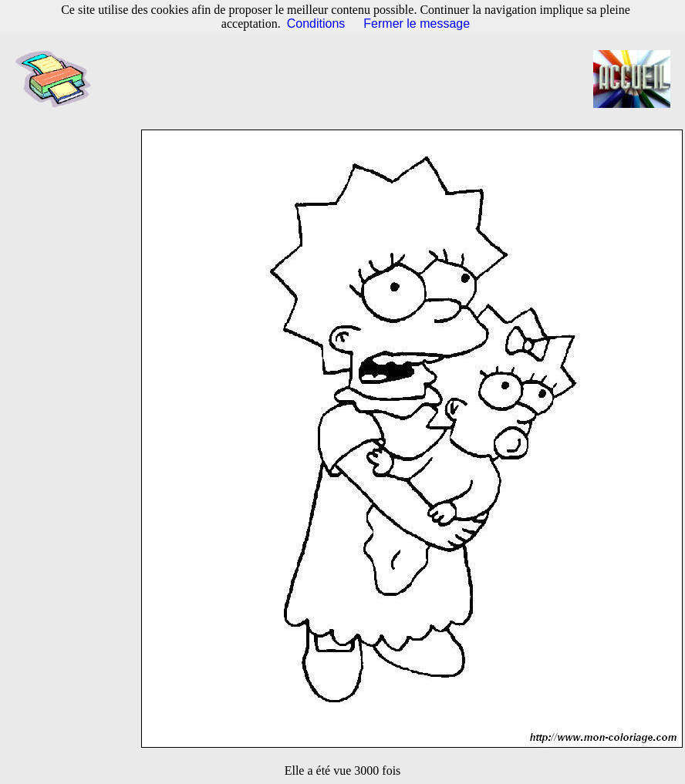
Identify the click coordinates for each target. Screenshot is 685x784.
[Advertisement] (351, 79)
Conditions (316, 24)
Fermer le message (417, 24)
